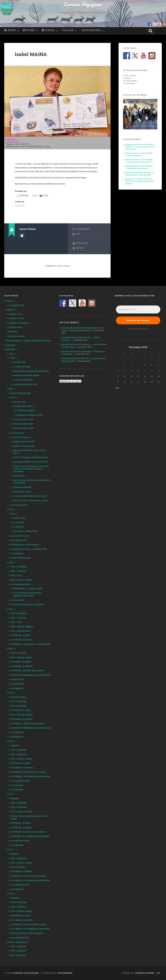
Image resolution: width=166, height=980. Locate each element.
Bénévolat (13, 332)
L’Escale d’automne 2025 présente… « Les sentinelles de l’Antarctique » (139, 161)
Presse (9, 301)
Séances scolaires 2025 (23, 428)
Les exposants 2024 (19, 505)
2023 (11, 509)
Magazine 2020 (17, 679)
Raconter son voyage (22, 492)
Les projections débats (21, 584)
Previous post (82, 243)
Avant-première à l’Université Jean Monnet (31, 371)
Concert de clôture (19, 697)
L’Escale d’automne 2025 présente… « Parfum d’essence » (139, 154)
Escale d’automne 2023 (21, 558)
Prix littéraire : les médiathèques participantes (30, 836)
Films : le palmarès (19, 567)
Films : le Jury (17, 575)
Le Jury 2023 (18, 522)
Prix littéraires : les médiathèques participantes (31, 776)
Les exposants (17, 553)
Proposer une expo (16, 318)
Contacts (10, 310)
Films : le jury (16, 622)
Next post (80, 248)
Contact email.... (13, 142)
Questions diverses (17, 336)
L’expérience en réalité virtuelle (26, 375)
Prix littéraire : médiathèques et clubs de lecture (31, 644)
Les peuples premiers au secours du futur (31, 462)
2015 (11, 894)
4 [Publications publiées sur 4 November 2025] (125, 365)
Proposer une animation (19, 323)
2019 (11, 693)
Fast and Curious (18, 867)
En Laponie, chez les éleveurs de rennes (30, 496)
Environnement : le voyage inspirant (28, 588)
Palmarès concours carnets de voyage (27, 933)
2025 (11, 354)
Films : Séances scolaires (22, 580)
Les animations (17, 785)
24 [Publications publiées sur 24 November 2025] (118, 382)
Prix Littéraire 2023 (19, 540)
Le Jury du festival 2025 (23, 380)
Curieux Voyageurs (83, 4)
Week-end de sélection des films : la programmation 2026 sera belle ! (139, 174)
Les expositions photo (20, 781)
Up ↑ (159, 973)
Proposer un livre (16, 327)
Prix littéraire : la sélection (22, 640)
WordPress (65, 973)
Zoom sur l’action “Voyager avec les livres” (31, 500)
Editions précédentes (18, 942)
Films (29, 30)
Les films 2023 (19, 518)
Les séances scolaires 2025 (25, 384)
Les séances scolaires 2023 (25, 531)
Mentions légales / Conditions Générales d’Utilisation (29, 341)
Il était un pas (19, 476)
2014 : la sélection (18, 946)
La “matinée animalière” (25, 410)
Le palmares (18, 527)
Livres (48, 30)
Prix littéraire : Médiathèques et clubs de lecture (31, 675)
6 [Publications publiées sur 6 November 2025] (138, 365)
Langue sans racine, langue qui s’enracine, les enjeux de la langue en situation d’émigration (31, 469)
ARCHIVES (11, 349)
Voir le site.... (12, 139)
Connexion (11, 345)
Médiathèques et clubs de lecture (25, 545)
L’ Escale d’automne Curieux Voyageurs (27, 604)
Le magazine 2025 (16, 305)
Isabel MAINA (31, 54)
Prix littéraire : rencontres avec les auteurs (29, 772)
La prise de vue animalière (24, 446)
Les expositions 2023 (20, 536)
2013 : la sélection (18, 951)
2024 (11, 389)
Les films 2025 (19, 362)
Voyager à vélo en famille (24, 441)
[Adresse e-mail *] (138, 309)
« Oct (117, 388)
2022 (11, 562)
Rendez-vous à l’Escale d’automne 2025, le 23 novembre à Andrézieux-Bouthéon (140, 181)
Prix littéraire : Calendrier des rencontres (28, 671)
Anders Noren (145, 973)
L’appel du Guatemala (22, 487)
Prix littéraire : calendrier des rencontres (28, 723)
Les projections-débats (23, 406)
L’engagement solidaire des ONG (29, 415)
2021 (11, 609)
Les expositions (18, 433)
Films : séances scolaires (22, 657)
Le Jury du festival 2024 (23, 419)
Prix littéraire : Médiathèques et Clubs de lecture (31, 728)
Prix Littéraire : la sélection (22, 768)
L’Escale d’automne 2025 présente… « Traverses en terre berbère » (139, 167)
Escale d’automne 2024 (21, 393)
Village (68, 30)
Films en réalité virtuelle (23, 424)
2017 (78, 234)
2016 (11, 850)
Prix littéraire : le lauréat (21, 635)
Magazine (15, 745)
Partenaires (91, 30)
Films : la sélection (19, 571)
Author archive (22, 236)
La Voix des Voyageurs (20, 437)
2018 (11, 741)
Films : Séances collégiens (22, 627)
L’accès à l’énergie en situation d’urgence (30, 457)
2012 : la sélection (18, 955)
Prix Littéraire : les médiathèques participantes (30, 880)
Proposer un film (15, 314)
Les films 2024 (19, 402)
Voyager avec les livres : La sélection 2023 (29, 549)
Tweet (35, 196)
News (10, 30)
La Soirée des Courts (22, 367)
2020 (11, 649)
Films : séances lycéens (21, 631)
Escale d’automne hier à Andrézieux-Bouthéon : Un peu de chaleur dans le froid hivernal (140, 147)
